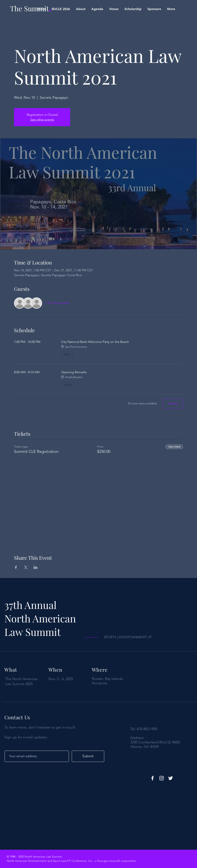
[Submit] (88, 756)
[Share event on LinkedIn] (36, 567)
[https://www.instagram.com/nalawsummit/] (162, 778)
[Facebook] (153, 778)
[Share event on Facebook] (16, 567)
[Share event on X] (26, 567)
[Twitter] (171, 778)
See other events (42, 119)
